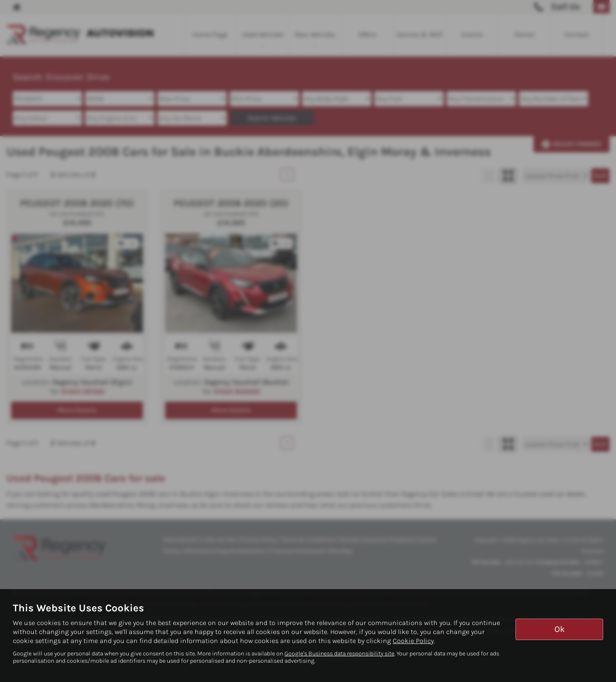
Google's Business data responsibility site (339, 654)
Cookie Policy (413, 641)
